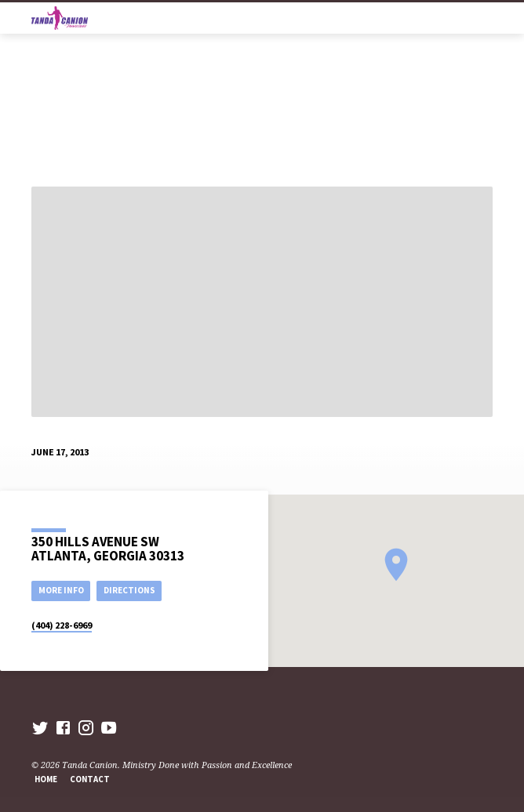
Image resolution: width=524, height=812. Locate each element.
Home (46, 779)
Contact (90, 779)
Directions (129, 590)
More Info (61, 590)
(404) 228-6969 (62, 625)
